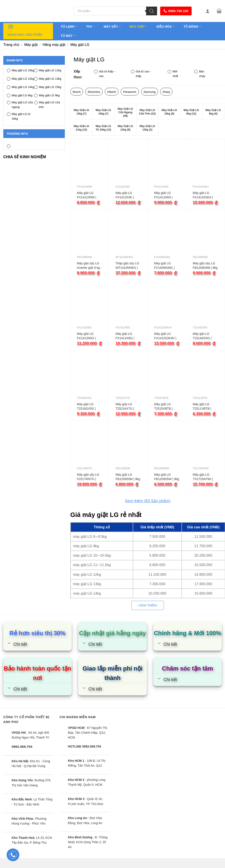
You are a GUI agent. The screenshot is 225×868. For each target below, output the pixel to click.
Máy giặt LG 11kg (48, 71)
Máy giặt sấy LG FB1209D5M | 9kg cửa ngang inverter (205, 266)
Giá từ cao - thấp (141, 74)
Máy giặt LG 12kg (20, 79)
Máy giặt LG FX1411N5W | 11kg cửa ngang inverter (88, 195)
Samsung (150, 92)
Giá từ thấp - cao (104, 74)
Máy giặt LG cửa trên (47, 105)
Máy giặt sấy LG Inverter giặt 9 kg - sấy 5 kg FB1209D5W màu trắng (89, 266)
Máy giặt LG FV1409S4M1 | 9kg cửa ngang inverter (164, 266)
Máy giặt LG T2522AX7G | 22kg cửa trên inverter (125, 407)
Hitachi (112, 92)
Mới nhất (173, 74)
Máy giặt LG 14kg (20, 87)
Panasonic (130, 92)
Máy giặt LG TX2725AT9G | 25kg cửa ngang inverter (204, 477)
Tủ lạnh (69, 26)
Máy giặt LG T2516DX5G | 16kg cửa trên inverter (86, 407)
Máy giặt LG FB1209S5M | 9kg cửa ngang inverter (128, 477)
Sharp (166, 92)
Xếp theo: (78, 74)
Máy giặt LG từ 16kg (19, 116)
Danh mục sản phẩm (25, 30)
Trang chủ (11, 45)
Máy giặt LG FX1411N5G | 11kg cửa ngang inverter (127, 336)
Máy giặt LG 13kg (48, 79)
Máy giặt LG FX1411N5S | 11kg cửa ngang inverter (165, 195)
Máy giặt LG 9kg (47, 96)
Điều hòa (166, 26)
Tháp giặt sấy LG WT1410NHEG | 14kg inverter (127, 266)
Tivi (91, 26)
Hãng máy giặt (54, 45)
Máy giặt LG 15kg (48, 87)
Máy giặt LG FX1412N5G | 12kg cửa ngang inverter (88, 336)
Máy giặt (139, 26)
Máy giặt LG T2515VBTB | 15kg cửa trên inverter (164, 407)
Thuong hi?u (17, 134)
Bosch (77, 92)
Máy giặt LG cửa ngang (20, 105)
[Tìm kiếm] (152, 11)
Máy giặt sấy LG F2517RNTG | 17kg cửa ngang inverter (88, 477)
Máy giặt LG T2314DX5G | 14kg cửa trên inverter (202, 336)
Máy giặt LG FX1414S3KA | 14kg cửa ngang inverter (204, 195)
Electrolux (94, 92)
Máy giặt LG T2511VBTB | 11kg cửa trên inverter (202, 407)
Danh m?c (15, 60)
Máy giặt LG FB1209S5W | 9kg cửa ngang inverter (167, 477)
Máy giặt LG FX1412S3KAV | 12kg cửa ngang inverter (165, 336)
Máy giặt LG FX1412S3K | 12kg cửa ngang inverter (127, 195)
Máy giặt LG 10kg (20, 71)
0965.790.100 (176, 11)
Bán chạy (200, 74)
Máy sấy (112, 26)
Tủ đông (192, 26)
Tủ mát (68, 36)
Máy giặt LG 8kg (20, 96)
